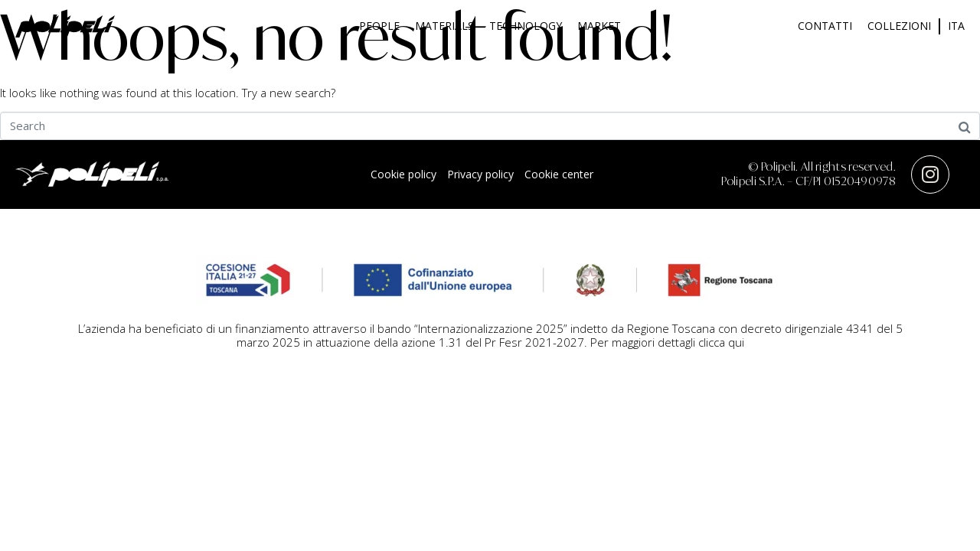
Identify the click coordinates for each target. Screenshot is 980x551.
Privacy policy (480, 174)
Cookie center (559, 174)
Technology (526, 26)
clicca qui (721, 342)
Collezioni (899, 26)
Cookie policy (403, 174)
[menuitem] (956, 26)
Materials (444, 26)
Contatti (825, 26)
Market (599, 26)
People (379, 26)
